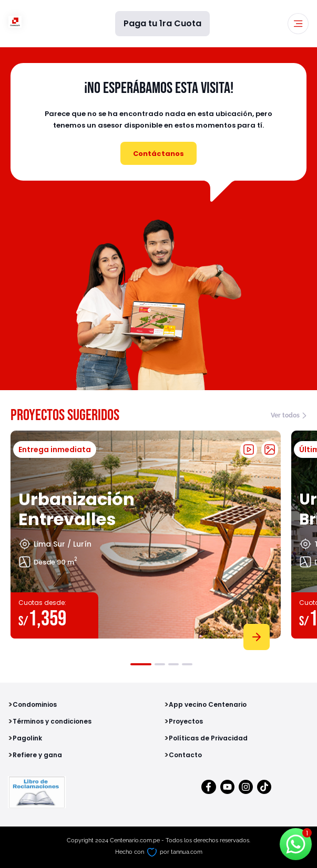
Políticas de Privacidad (208, 738)
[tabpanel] (146, 538)
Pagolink (27, 738)
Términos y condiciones (52, 721)
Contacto (185, 755)
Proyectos (186, 721)
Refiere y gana (37, 755)
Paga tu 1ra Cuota (162, 23)
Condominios (35, 704)
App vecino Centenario (208, 704)
